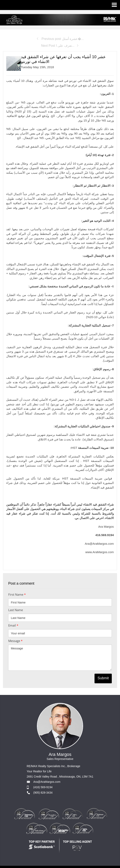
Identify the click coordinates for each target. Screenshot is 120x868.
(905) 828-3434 (43, 793)
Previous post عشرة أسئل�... (60, 39)
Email (13, 625)
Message (15, 641)
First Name (17, 594)
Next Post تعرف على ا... (60, 46)
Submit (103, 678)
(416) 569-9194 (43, 787)
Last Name (16, 610)
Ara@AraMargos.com (47, 782)
